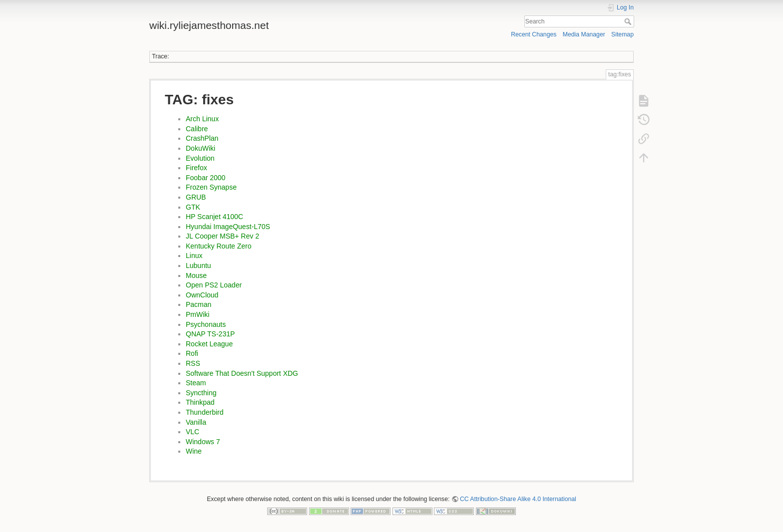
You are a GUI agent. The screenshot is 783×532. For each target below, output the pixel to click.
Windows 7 (203, 442)
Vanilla (196, 422)
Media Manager (584, 34)
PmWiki (197, 314)
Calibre (197, 129)
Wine (194, 451)
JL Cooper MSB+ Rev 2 (222, 236)
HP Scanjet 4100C (214, 217)
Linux (194, 256)
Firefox (196, 168)
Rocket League (209, 344)
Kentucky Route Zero (219, 246)
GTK (193, 207)
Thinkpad (200, 402)
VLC (193, 432)
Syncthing (201, 393)
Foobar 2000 (205, 178)
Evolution (200, 158)
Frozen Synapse (211, 187)
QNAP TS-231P (210, 334)
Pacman (198, 304)
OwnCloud (202, 295)
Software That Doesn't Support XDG (242, 373)
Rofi (192, 353)
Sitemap (622, 34)
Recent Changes (534, 34)
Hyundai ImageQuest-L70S (228, 227)
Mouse (196, 275)
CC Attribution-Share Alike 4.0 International (518, 499)
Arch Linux (202, 119)
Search (629, 21)
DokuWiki (200, 148)
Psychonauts (206, 324)
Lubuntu (198, 266)
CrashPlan (202, 138)
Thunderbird (205, 412)
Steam (196, 383)
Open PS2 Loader (214, 285)
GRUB (196, 197)
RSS (193, 363)
